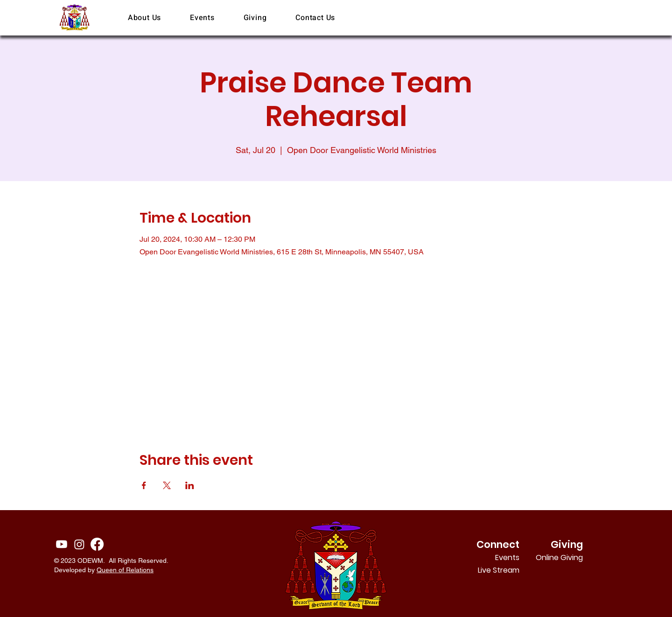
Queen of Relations (125, 570)
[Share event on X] (167, 485)
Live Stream (499, 570)
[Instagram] (79, 544)
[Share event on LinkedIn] (190, 485)
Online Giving (570, 557)
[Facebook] (97, 544)
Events (507, 557)
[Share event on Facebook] (144, 485)
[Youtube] (62, 544)
